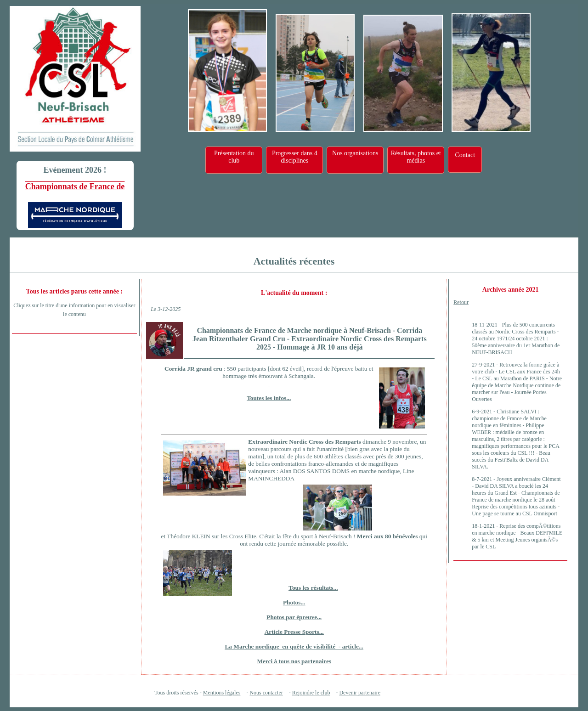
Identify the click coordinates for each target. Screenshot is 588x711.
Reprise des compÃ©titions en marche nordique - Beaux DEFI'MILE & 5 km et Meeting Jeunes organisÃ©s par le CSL (517, 536)
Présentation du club (234, 157)
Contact (465, 155)
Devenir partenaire (360, 693)
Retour (461, 302)
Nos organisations (355, 153)
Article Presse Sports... (294, 632)
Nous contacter (266, 693)
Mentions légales (222, 693)
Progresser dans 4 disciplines (295, 157)
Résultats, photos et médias (416, 157)
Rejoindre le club (311, 693)
